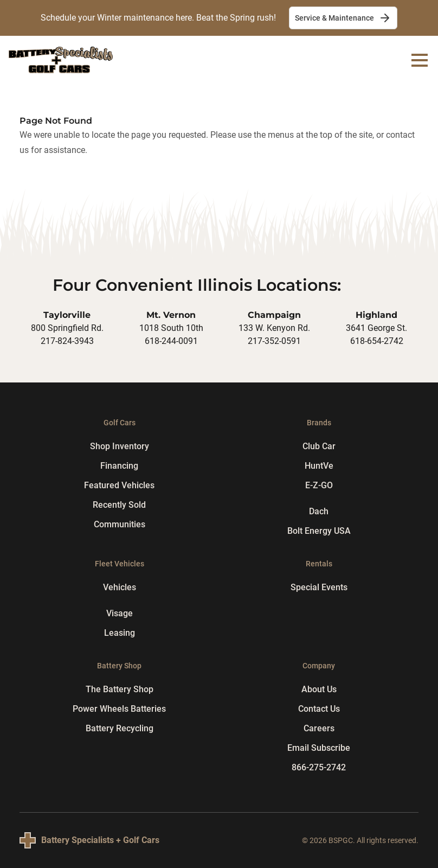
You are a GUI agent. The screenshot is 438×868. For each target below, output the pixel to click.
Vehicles (120, 587)
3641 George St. (376, 328)
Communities (120, 524)
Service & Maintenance (343, 18)
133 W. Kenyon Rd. (274, 328)
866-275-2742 (319, 767)
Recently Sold (119, 505)
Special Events (319, 587)
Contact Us (319, 709)
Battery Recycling (120, 728)
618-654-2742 (377, 341)
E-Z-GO (319, 485)
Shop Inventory (120, 446)
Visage (120, 613)
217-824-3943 (67, 341)
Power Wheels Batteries (119, 709)
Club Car (319, 446)
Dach (319, 511)
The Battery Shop (120, 689)
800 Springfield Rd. (67, 328)
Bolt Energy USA (319, 531)
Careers (319, 728)
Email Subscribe (319, 748)
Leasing (120, 633)
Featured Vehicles (119, 485)
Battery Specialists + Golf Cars (100, 840)
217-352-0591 (274, 341)
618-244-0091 (171, 341)
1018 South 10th (171, 328)
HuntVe (319, 466)
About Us (319, 689)
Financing (119, 466)
